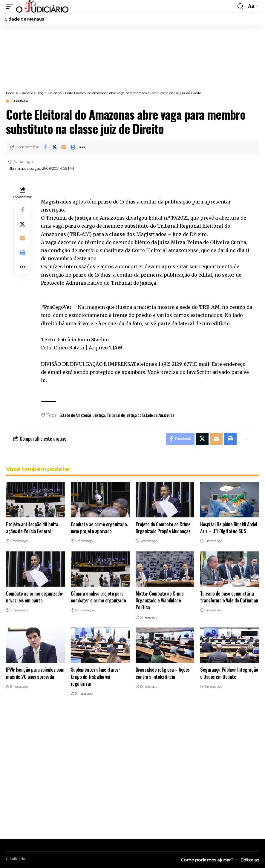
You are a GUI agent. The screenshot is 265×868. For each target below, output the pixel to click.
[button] (11, 6)
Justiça (99, 415)
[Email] (64, 147)
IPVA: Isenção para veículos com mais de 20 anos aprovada (35, 673)
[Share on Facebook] (45, 147)
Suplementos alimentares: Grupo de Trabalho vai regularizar (95, 677)
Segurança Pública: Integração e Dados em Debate (229, 673)
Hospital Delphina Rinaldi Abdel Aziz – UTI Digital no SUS (229, 528)
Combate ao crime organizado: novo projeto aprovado (99, 528)
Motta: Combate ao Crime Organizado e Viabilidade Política (160, 600)
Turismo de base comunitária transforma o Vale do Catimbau (229, 597)
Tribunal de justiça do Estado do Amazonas (140, 415)
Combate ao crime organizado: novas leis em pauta (35, 597)
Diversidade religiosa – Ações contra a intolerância (163, 673)
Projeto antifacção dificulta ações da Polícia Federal (32, 528)
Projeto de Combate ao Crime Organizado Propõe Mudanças (163, 528)
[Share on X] (54, 147)
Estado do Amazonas (75, 415)
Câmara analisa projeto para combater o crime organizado (98, 597)
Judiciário (20, 101)
